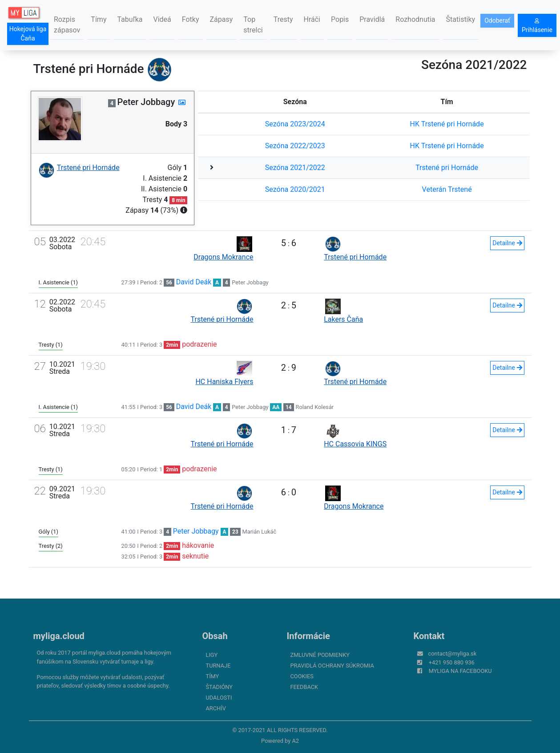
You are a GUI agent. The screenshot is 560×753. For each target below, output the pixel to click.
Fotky (191, 19)
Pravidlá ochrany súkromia (332, 666)
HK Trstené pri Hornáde (447, 124)
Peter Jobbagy (250, 282)
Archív (216, 708)
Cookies (302, 676)
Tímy (99, 19)
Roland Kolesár (315, 407)
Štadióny (219, 687)
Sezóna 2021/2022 (295, 168)
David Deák (194, 282)
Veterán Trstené (447, 189)
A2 (295, 741)
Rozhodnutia (415, 19)
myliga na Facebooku (460, 671)
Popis (340, 19)
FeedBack (304, 687)
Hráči (312, 19)
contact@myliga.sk (453, 654)
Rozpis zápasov (67, 25)
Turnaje (218, 666)
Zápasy (222, 19)
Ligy (212, 655)
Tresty (283, 19)
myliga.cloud (59, 636)
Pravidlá (372, 19)
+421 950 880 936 (452, 662)
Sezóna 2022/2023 (295, 146)
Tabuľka (130, 19)
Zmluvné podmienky (320, 655)
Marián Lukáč (260, 532)
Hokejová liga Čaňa (28, 34)
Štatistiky (461, 19)
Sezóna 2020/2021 (295, 189)
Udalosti (219, 698)
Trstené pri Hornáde (447, 168)
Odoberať (497, 20)
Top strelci (253, 25)
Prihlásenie (537, 26)
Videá (162, 19)
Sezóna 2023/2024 (295, 124)
